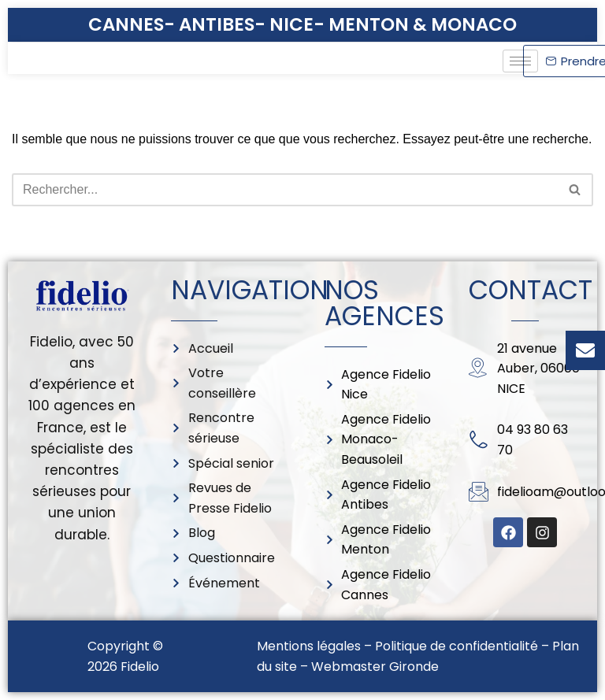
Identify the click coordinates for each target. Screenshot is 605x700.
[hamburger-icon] (520, 61)
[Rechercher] (285, 190)
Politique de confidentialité (457, 646)
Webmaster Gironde (375, 667)
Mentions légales (309, 646)
